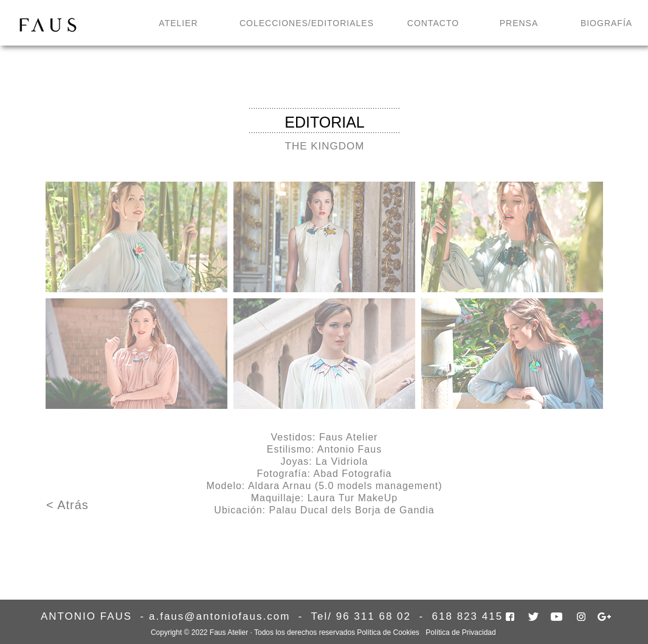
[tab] (136, 237)
